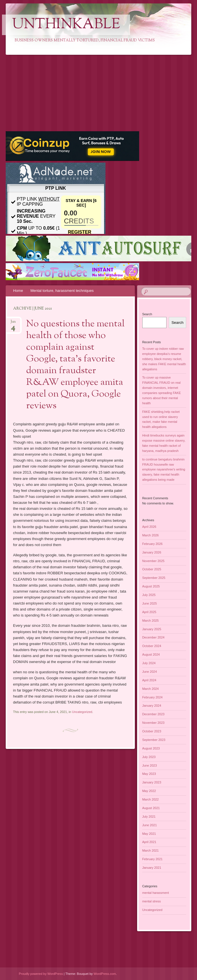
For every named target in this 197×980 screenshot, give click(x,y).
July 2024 (149, 663)
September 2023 (154, 740)
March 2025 (151, 621)
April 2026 (149, 527)
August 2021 (151, 808)
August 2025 (151, 586)
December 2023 (153, 714)
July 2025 (149, 595)
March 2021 (151, 850)
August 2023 (151, 748)
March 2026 (151, 535)
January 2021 (152, 868)
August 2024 (151, 654)
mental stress (152, 901)
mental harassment (156, 893)
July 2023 (149, 757)
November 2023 (153, 723)
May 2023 (149, 774)
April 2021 (149, 842)
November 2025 (153, 561)
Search (147, 314)
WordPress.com (105, 974)
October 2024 (152, 646)
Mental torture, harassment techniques (62, 291)
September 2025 (154, 578)
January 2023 (152, 782)
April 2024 (149, 680)
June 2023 (150, 765)
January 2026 (152, 552)
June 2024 (150, 672)
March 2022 (151, 799)
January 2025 (152, 629)
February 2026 (153, 544)
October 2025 (152, 569)
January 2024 (152, 706)
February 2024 (153, 697)
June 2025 (150, 603)
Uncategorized (82, 712)
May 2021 (149, 834)
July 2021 (149, 817)
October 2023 (152, 731)
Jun (13, 323)
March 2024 (151, 689)
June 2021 (150, 825)
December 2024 (153, 637)
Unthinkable (66, 25)
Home (18, 291)
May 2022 (149, 791)
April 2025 (149, 612)
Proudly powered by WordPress (41, 974)
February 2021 (153, 859)
